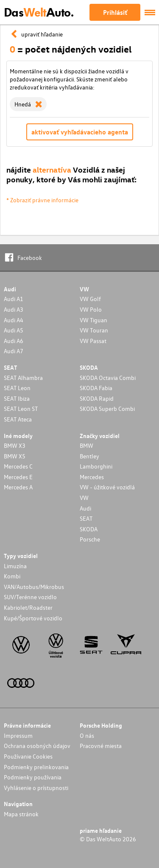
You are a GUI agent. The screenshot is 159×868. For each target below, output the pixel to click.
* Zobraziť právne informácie (42, 200)
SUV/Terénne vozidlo (30, 597)
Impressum (18, 735)
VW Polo (91, 309)
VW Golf (90, 299)
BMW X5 (15, 456)
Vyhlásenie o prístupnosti (36, 788)
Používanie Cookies (28, 756)
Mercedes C (18, 466)
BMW (86, 445)
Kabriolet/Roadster (28, 607)
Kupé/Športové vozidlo (33, 618)
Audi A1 (14, 299)
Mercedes (92, 477)
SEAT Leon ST (21, 409)
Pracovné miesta (101, 746)
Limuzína (15, 566)
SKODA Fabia (96, 388)
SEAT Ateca (18, 419)
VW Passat (93, 341)
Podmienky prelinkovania (36, 767)
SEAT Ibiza (17, 398)
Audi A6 (14, 341)
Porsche (90, 539)
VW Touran (94, 330)
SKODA (89, 529)
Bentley (89, 456)
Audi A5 (14, 330)
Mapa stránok (21, 814)
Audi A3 (14, 309)
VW (84, 498)
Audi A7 (14, 351)
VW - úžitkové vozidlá (107, 487)
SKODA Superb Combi (107, 409)
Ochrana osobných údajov (37, 746)
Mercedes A (18, 487)
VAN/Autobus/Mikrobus (34, 587)
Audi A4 (14, 320)
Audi (85, 508)
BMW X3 (15, 445)
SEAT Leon (17, 388)
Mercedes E (18, 477)
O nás (87, 735)
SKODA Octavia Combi (108, 378)
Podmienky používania (33, 777)
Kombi (12, 576)
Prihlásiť (115, 12)
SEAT (86, 518)
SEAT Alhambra (23, 378)
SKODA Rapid (97, 398)
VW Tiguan (93, 320)
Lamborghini (96, 466)
